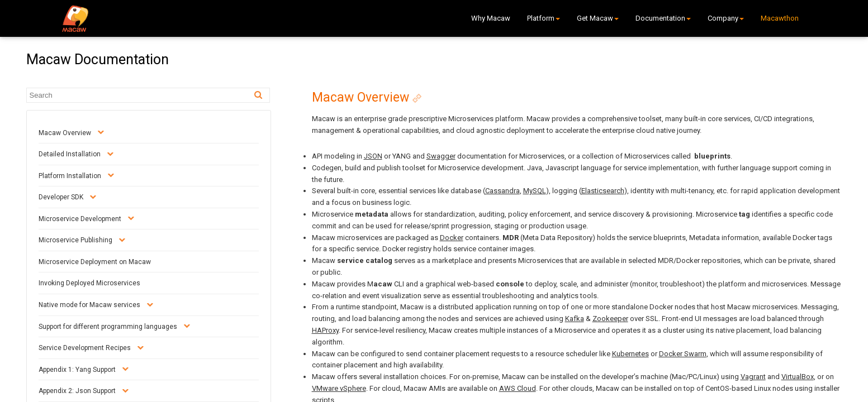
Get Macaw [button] (598, 18)
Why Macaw (491, 18)
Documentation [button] (663, 18)
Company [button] (726, 18)
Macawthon (780, 18)
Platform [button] (544, 18)
